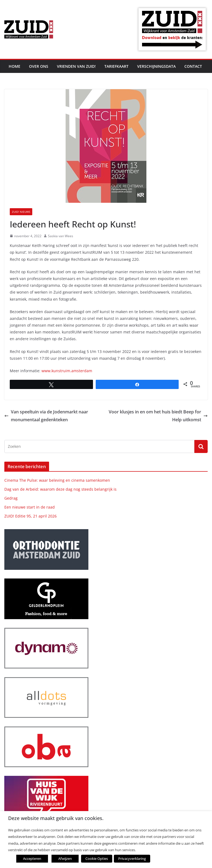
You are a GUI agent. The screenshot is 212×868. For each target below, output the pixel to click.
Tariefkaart (116, 66)
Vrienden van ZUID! (76, 66)
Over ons (39, 66)
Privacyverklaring (131, 859)
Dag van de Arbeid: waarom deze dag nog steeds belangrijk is (60, 489)
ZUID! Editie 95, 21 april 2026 (30, 516)
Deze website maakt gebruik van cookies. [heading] (56, 818)
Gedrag (11, 498)
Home (15, 66)
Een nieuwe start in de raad (30, 507)
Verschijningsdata (156, 66)
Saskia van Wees (61, 236)
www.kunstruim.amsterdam (67, 371)
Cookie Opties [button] (96, 859)
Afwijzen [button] (65, 859)
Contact (193, 66)
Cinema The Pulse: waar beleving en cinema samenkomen (57, 480)
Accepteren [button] (32, 859)
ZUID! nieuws (21, 212)
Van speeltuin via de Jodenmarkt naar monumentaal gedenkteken (46, 416)
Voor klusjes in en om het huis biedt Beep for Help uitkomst (158, 416)
